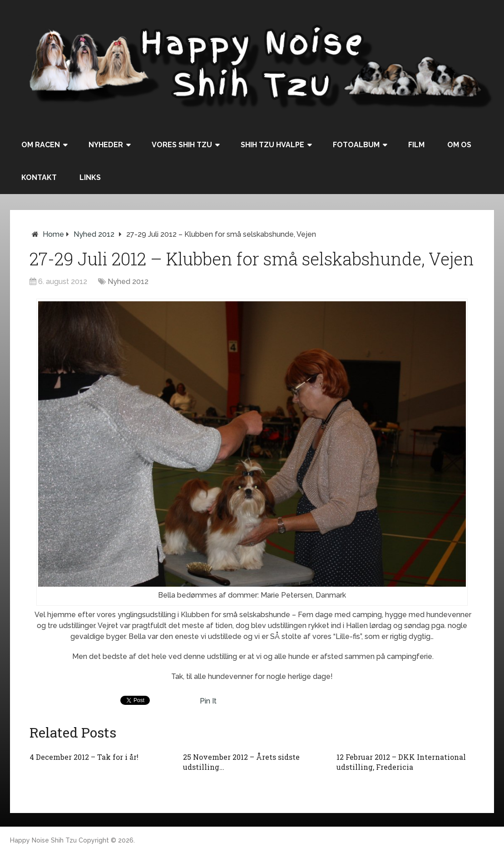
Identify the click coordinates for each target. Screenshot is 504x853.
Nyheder (106, 145)
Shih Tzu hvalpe (272, 145)
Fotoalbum (356, 145)
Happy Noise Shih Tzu (43, 840)
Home (53, 234)
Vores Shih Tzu (182, 145)
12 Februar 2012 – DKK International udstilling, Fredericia (401, 762)
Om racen (41, 145)
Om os (459, 145)
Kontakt (39, 177)
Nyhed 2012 (94, 234)
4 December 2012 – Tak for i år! (84, 757)
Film (416, 145)
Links (90, 177)
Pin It (208, 701)
